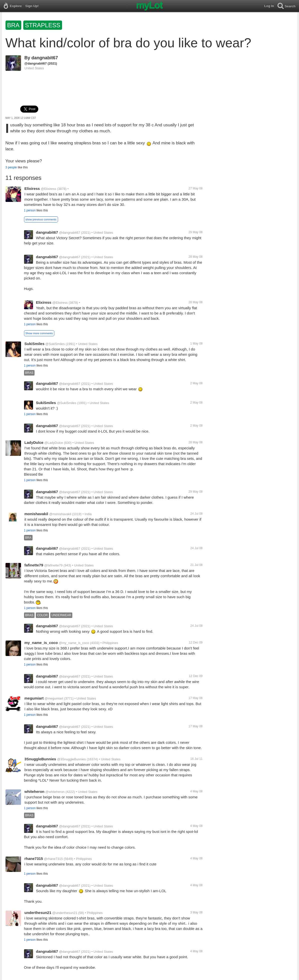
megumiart (34, 698)
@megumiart (54, 698)
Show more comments (39, 333)
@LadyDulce (54, 443)
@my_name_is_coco (74, 643)
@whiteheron (55, 792)
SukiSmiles (35, 344)
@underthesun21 (65, 913)
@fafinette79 (53, 565)
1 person (30, 210)
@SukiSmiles (55, 344)
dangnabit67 (45, 58)
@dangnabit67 (36, 63)
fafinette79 (34, 565)
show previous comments (41, 219)
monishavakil (36, 514)
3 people (11, 167)
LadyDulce (34, 442)
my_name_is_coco (41, 643)
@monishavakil (60, 514)
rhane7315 (34, 859)
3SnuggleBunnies (40, 759)
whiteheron (35, 791)
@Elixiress (49, 189)
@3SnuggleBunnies (71, 759)
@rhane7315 (53, 859)
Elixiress (32, 189)
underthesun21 (38, 913)
